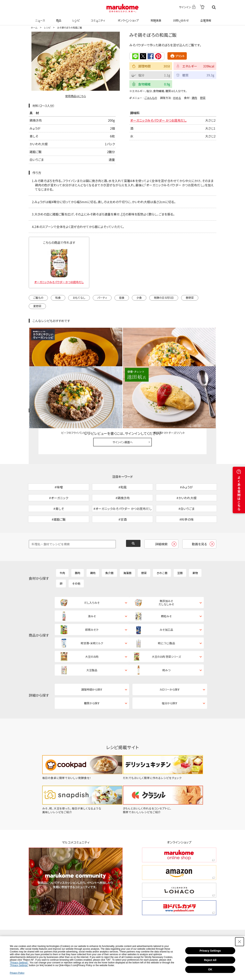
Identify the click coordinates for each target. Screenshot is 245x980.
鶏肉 (194, 97)
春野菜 (190, 297)
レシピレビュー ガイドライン (202, 369)
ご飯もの (38, 297)
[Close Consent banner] (240, 942)
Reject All (210, 960)
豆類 (180, 552)
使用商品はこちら (76, 96)
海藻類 (127, 552)
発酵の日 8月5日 (164, 297)
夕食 (139, 297)
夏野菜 (37, 306)
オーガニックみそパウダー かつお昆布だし (158, 120)
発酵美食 (155, 18)
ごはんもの (151, 97)
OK (210, 969)
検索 (214, 7)
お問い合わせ (180, 18)
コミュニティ (97, 18)
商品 (58, 18)
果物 (195, 552)
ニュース (40, 18)
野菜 (203, 97)
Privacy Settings (210, 951)
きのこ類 (162, 552)
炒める (177, 97)
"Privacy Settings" (19, 963)
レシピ (75, 18)
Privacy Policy (17, 973)
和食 (58, 297)
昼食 (122, 297)
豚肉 (78, 552)
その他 (76, 562)
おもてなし (79, 297)
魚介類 (109, 552)
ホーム (34, 27)
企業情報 (205, 18)
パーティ (102, 297)
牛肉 (62, 552)
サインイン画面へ (123, 400)
